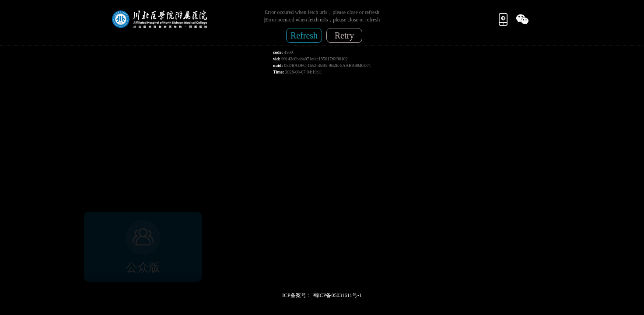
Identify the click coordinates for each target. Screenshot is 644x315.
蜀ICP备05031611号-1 (337, 295)
